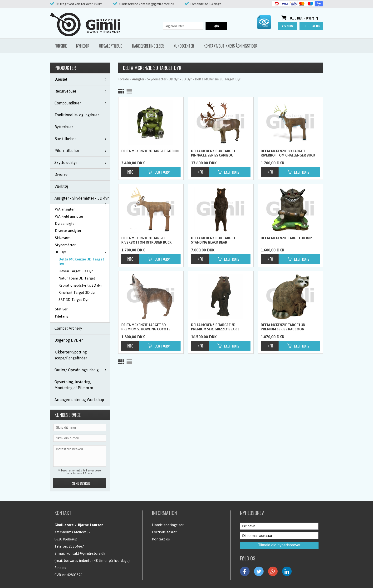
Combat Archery (68, 328)
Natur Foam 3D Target (77, 278)
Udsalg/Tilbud (111, 46)
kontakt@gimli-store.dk (86, 553)
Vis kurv (288, 26)
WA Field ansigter (69, 216)
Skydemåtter (65, 245)
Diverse (61, 174)
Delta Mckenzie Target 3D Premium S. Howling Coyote (146, 327)
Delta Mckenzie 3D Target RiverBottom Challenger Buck (288, 153)
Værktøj (61, 186)
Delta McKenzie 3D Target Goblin (150, 151)
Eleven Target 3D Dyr (76, 271)
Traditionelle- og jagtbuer (77, 115)
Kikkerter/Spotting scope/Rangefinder (71, 355)
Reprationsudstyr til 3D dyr (80, 285)
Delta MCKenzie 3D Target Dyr (81, 262)
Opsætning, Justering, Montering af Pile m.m (74, 385)
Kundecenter (184, 46)
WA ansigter (65, 209)
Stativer (61, 309)
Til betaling (311, 26)
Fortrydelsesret (164, 532)
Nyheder (83, 46)
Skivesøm (63, 238)
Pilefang (62, 316)
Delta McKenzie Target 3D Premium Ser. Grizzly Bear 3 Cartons (215, 327)
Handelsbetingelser (148, 46)
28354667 (76, 546)
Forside (61, 46)
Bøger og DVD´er (69, 340)
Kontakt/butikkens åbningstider (231, 46)
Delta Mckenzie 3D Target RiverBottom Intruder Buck (146, 240)
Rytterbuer (64, 127)
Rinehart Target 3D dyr (77, 292)
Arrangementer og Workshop (79, 400)
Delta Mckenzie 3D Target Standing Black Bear (213, 240)
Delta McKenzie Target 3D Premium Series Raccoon (283, 327)
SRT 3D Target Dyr (74, 300)
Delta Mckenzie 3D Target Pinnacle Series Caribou (213, 153)
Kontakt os (161, 539)
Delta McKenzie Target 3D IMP (286, 238)
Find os (60, 568)
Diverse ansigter (68, 231)
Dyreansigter (65, 223)
